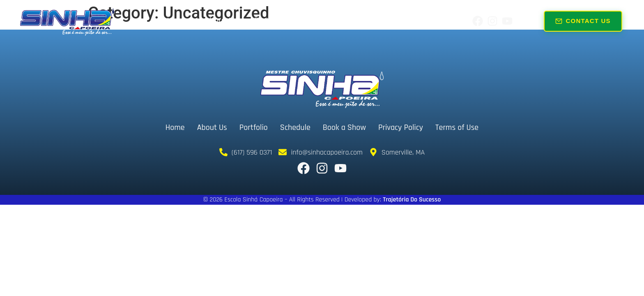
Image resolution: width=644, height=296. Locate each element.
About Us (221, 21)
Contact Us (583, 20)
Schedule (318, 21)
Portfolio (269, 21)
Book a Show (375, 21)
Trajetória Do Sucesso (412, 200)
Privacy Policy (401, 127)
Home (178, 21)
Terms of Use (457, 127)
